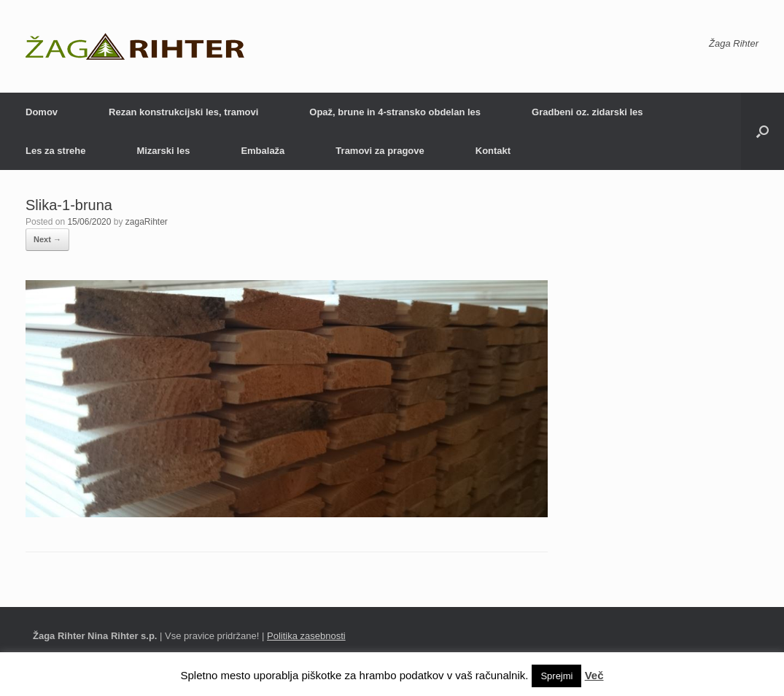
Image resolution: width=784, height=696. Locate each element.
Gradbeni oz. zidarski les (587, 112)
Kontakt (493, 151)
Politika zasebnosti (306, 636)
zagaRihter (147, 222)
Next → (47, 239)
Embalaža (263, 151)
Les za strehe (55, 151)
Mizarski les (163, 151)
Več (594, 675)
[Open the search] (762, 131)
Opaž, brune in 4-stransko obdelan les (395, 112)
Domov (42, 112)
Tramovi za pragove (380, 151)
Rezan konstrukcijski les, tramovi (183, 112)
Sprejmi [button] (556, 676)
